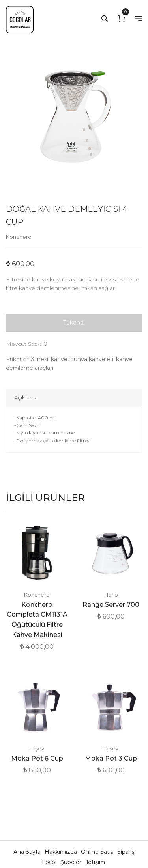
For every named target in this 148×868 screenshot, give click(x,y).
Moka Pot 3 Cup (111, 758)
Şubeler (72, 862)
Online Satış (98, 852)
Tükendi (74, 323)
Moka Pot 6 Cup (37, 758)
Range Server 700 (111, 605)
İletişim (95, 862)
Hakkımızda (62, 852)
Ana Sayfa (28, 852)
